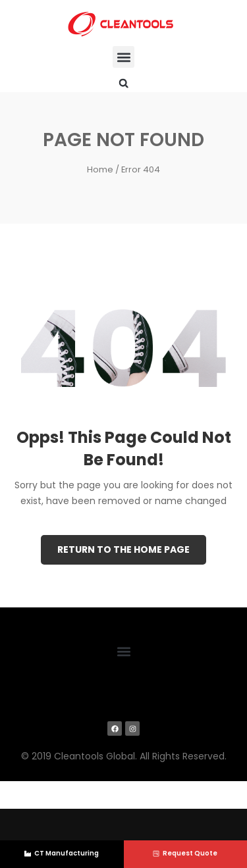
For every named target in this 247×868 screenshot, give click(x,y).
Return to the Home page (123, 549)
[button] (123, 57)
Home (100, 169)
